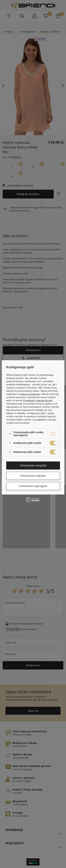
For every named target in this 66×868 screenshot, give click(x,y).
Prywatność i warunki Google (38, 400)
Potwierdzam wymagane (33, 486)
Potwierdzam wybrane (33, 476)
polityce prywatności (30, 394)
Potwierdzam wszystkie (33, 465)
